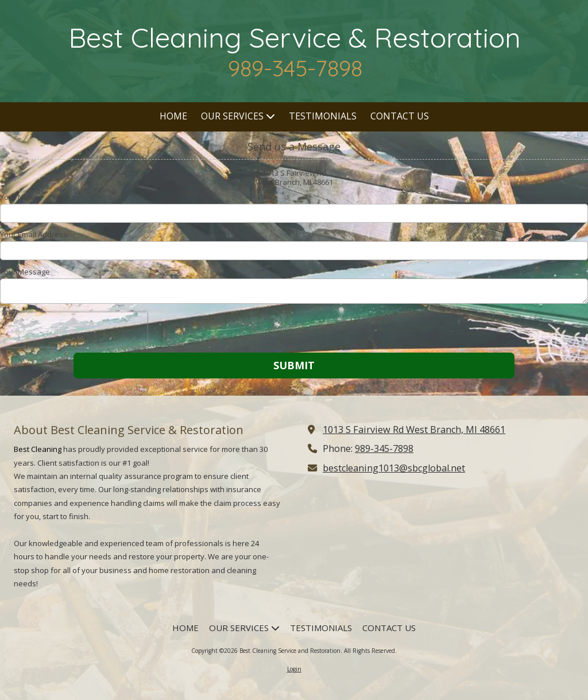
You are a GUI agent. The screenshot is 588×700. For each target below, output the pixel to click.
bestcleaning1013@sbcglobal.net (394, 468)
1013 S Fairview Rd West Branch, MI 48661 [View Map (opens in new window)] (414, 430)
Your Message (25, 272)
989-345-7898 (384, 448)
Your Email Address (34, 234)
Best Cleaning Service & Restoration (295, 37)
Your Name (19, 197)
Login (294, 669)
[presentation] (73, 330)
